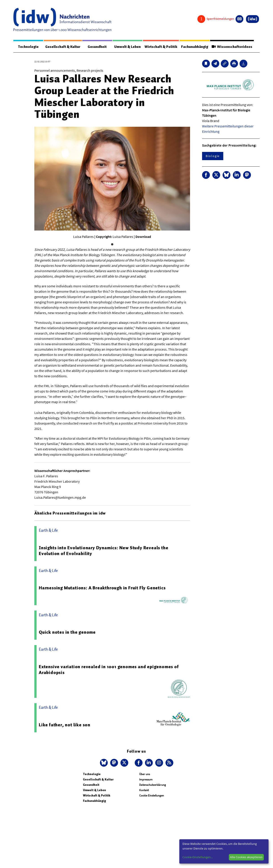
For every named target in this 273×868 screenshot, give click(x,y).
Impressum (146, 780)
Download (143, 237)
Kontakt (144, 790)
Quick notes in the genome (67, 632)
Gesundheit (96, 47)
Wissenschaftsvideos (232, 47)
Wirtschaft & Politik (160, 47)
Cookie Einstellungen (152, 796)
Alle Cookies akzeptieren (246, 857)
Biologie (213, 156)
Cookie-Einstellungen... (198, 857)
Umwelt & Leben (126, 47)
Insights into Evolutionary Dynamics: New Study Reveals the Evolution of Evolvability (103, 551)
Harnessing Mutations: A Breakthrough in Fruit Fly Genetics (102, 588)
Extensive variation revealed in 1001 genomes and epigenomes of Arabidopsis (109, 670)
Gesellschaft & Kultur (62, 47)
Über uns (145, 774)
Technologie (28, 47)
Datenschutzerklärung (153, 785)
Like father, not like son (65, 725)
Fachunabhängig (194, 47)
